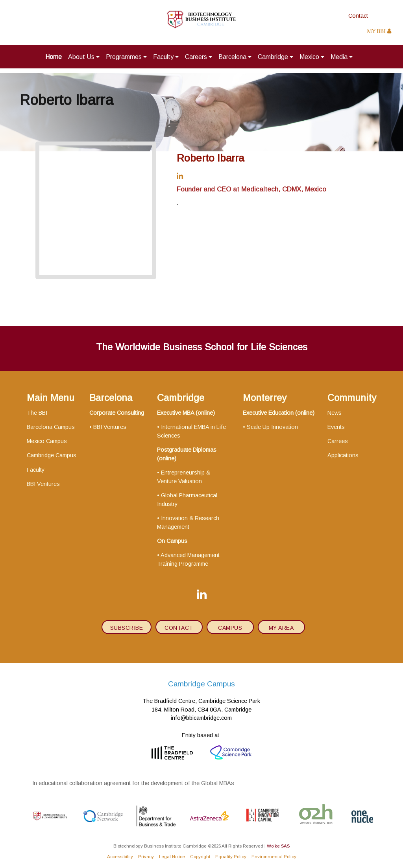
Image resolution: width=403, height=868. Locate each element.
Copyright (200, 856)
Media (342, 57)
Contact (358, 16)
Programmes (126, 57)
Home (54, 57)
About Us (84, 57)
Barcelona (235, 57)
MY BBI (379, 31)
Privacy (146, 856)
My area (281, 628)
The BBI (37, 413)
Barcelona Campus (51, 427)
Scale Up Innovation (272, 427)
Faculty (166, 57)
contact (179, 628)
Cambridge (275, 57)
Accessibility (120, 856)
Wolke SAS (278, 846)
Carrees (338, 441)
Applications (343, 455)
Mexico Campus (47, 441)
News (335, 413)
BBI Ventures (43, 484)
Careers (199, 57)
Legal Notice (172, 856)
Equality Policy (231, 856)
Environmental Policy (274, 856)
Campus (230, 628)
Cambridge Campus (52, 455)
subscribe (127, 628)
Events (336, 427)
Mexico (312, 57)
